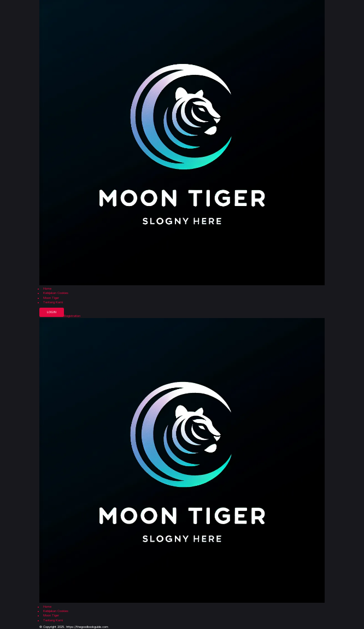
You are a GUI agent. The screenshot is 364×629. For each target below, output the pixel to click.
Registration (72, 316)
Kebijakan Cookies (56, 293)
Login (52, 312)
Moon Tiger (51, 298)
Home (47, 289)
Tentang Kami (53, 302)
